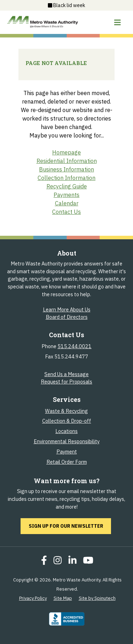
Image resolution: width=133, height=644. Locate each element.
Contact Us (66, 212)
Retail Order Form (67, 462)
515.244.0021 (74, 346)
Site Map (63, 598)
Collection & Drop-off (67, 421)
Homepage (66, 152)
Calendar (67, 203)
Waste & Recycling (66, 411)
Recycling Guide (67, 186)
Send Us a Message (66, 374)
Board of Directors (67, 317)
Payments (66, 195)
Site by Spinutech (97, 598)
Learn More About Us (67, 309)
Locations (66, 431)
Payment (67, 452)
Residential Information (67, 161)
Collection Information (66, 178)
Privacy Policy (33, 598)
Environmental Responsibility (67, 441)
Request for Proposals (66, 382)
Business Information (66, 169)
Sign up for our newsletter (70, 526)
